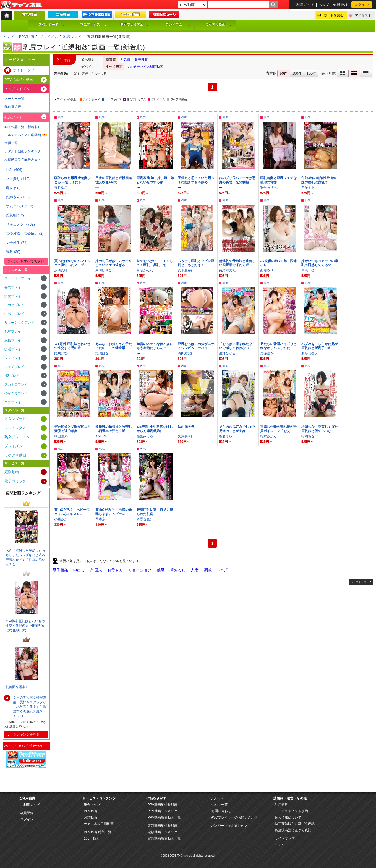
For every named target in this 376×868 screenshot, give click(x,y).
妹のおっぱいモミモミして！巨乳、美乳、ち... (155, 263)
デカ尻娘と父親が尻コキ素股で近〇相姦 (72, 429)
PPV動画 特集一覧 (97, 832)
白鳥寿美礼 (227, 270)
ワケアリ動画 (219, 25)
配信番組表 (13, 107)
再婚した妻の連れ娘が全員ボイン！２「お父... (278, 429)
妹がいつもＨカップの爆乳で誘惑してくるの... (320, 263)
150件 (311, 73)
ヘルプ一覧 (220, 805)
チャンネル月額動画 (99, 824)
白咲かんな (145, 270)
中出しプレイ (14, 314)
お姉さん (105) (18, 197)
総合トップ (92, 805)
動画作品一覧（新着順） (23, 127)
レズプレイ (13, 358)
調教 (208, 570)
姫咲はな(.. (62, 353)
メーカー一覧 (14, 99)
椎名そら (226, 436)
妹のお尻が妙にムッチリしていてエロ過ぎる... (114, 263)
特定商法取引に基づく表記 (295, 824)
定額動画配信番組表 (163, 826)
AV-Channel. (184, 856)
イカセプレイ (14, 305)
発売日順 (141, 60)
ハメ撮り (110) (18, 179)
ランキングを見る (26, 734)
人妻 (195, 570)
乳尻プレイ (73, 37)
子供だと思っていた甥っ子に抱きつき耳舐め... (196, 180)
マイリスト (363, 15)
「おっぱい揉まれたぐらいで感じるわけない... (237, 346)
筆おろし (178, 570)
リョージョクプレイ (19, 323)
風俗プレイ (13, 340)
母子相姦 (60, 570)
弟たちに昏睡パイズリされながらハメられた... (278, 346)
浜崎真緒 (61, 270)
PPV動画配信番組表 (163, 805)
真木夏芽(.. (186, 270)
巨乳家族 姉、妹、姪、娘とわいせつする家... (155, 180)
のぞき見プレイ (16, 393)
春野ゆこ (61, 187)
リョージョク (140, 570)
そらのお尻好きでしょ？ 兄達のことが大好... (239, 429)
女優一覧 (11, 143)
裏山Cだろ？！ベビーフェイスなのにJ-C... (72, 512)
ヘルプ (324, 5)
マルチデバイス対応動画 (145, 67)
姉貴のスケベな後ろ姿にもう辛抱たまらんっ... (155, 346)
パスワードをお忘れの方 (229, 826)
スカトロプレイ (16, 385)
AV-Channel (21, 5)
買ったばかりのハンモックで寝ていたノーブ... (72, 263)
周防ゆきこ (104, 270)
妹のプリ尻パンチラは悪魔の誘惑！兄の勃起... (237, 180)
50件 (284, 73)
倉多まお (308, 187)
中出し (79, 570)
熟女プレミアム (134, 25)
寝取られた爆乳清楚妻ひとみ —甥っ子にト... (72, 180)
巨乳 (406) (14, 170)
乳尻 (61, 117)
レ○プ (222, 570)
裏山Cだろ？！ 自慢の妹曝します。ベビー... (114, 512)
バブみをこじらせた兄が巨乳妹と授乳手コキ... (320, 346)
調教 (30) (13, 252)
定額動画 (12, 472)
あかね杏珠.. (311, 353)
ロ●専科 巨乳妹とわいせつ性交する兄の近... (72, 346)
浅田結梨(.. (186, 353)
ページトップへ (360, 582)
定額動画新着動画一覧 (164, 838)
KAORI (100, 436)
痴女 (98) (13, 188)
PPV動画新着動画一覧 (164, 817)
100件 (297, 73)
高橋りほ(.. (310, 270)
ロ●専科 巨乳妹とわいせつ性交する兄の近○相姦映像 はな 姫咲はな (25, 626)
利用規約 (281, 805)
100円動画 (92, 838)
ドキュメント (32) (20, 224)
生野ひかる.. (228, 353)
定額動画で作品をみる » (22, 159)
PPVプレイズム (17, 89)
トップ (8, 37)
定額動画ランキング (163, 832)
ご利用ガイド (304, 5)
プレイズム (178, 25)
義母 (161, 570)
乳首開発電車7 (16, 687)
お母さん (115, 570)
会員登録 (341, 5)
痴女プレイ (13, 296)
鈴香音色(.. (145, 519)
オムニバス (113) (19, 206)
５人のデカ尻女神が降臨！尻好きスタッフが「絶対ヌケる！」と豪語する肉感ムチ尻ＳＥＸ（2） (30, 707)
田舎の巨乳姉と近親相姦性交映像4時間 (114, 180)
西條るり (267, 270)
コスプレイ (13, 402)
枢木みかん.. (269, 436)
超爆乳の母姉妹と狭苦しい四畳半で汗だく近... (237, 263)
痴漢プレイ (13, 349)
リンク (280, 845)
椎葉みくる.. (146, 436)
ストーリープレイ (18, 278)
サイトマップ (285, 838)
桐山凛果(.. (62, 436)
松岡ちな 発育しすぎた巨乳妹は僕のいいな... (320, 429)
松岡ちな (308, 436)
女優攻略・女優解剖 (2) (25, 233)
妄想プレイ (13, 287)
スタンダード (52, 25)
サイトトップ (23, 70)
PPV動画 (27, 37)
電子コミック (15, 481)
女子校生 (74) (17, 243)
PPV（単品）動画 (19, 79)
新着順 (111, 60)
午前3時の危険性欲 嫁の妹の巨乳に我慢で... (319, 180)
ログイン (362, 5)
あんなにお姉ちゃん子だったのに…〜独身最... (114, 346)
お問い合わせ (221, 811)
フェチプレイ (14, 367)
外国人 (96, 570)
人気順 (125, 60)
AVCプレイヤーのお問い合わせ (234, 817)
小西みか (61, 519)
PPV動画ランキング (163, 811)
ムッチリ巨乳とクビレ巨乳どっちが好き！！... (196, 263)
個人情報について (288, 817)
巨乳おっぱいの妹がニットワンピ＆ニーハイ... (196, 346)
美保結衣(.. (268, 353)
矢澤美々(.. (186, 436)
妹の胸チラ (186, 427)
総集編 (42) (15, 215)
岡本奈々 (102, 519)
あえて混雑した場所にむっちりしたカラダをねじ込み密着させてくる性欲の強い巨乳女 (25, 558)
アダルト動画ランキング (23, 151)
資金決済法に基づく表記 (293, 830)
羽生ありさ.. (269, 187)
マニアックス (93, 25)
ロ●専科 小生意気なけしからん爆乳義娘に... (155, 429)
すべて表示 (114, 67)
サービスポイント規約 (291, 811)
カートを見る (333, 15)
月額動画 (90, 817)
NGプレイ (12, 376)
